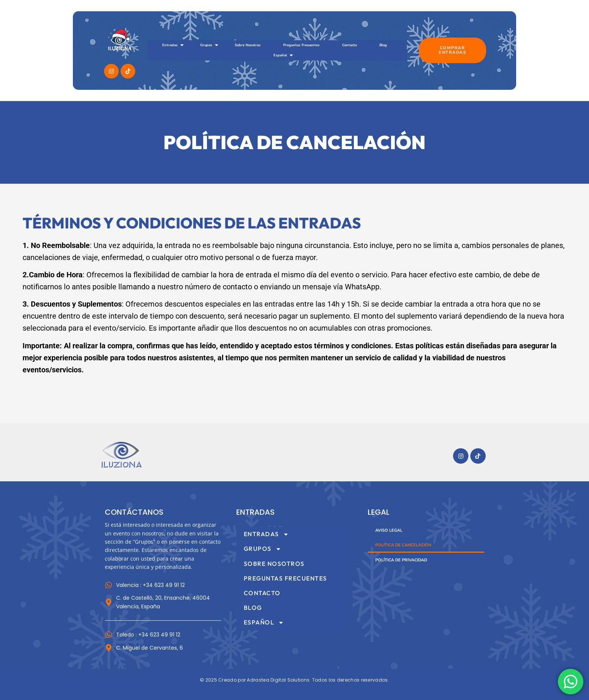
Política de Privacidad (401, 560)
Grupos (209, 45)
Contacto (350, 45)
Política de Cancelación (403, 545)
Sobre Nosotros (248, 45)
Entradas (173, 45)
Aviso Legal (389, 530)
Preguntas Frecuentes (301, 45)
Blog (383, 45)
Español (283, 55)
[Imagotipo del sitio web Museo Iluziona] (121, 455)
